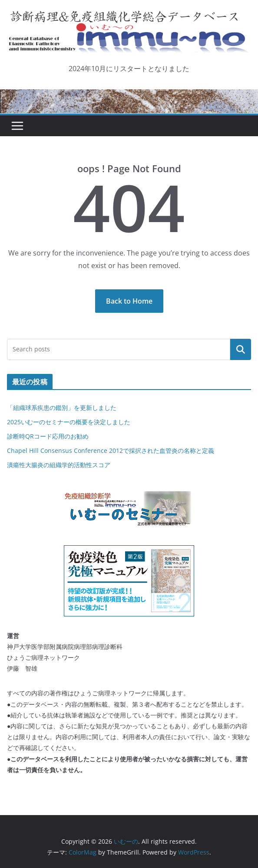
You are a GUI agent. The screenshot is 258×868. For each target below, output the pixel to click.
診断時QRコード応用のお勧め (48, 436)
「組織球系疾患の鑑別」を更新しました (62, 408)
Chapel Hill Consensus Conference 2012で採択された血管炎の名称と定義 (111, 450)
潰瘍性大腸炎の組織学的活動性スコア (59, 465)
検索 (241, 349)
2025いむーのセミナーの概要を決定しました (69, 422)
